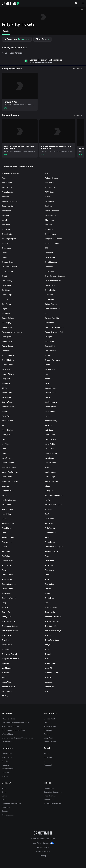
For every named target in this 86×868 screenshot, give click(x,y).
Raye (47, 556)
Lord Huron (49, 449)
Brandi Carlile (7, 234)
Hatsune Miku (50, 369)
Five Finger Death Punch (54, 327)
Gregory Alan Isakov (53, 360)
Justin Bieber (50, 411)
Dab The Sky (7, 281)
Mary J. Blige (50, 477)
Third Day (6, 640)
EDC (47, 313)
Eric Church (49, 323)
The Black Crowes (52, 621)
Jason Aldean (50, 393)
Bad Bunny (49, 206)
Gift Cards (6, 807)
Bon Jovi (48, 225)
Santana (48, 589)
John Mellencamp (9, 407)
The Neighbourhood (10, 631)
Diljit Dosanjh (7, 295)
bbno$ (4, 220)
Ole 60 (5, 519)
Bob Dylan (6, 225)
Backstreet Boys (8, 206)
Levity (4, 439)
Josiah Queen (50, 407)
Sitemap (43, 856)
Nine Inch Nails (8, 509)
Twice (47, 659)
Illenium (48, 379)
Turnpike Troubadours (11, 659)
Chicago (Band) (8, 262)
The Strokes (7, 635)
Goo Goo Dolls (51, 351)
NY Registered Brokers (53, 803)
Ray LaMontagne (51, 551)
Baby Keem (49, 201)
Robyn (4, 570)
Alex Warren (50, 183)
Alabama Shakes (51, 178)
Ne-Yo (47, 500)
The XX (48, 635)
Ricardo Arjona (8, 561)
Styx (47, 603)
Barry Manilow (50, 215)
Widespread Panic (52, 673)
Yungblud (49, 682)
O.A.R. (47, 514)
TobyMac (49, 645)
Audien (48, 197)
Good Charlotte (8, 355)
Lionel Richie (50, 444)
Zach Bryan (49, 687)
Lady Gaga (49, 430)
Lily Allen (5, 444)
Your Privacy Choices (41, 843)
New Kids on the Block (54, 505)
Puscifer (5, 547)
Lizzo (4, 449)
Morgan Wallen (8, 491)
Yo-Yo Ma (49, 677)
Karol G (48, 416)
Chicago (5, 772)
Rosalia (48, 575)
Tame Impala (50, 612)
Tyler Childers (50, 663)
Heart (47, 374)
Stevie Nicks (50, 598)
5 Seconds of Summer (10, 173)
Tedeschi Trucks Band (54, 617)
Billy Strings (49, 220)
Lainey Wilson (7, 435)
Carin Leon (49, 253)
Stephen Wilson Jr (9, 598)
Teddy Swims (7, 617)
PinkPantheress (8, 537)
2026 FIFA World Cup (10, 726)
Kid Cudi (5, 425)
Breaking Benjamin (9, 239)
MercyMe (6, 486)
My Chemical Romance (54, 495)
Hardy (47, 365)
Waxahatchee (7, 673)
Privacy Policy (43, 847)
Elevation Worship (52, 318)
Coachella (49, 267)
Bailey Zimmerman (52, 211)
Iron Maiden (6, 383)
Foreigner (49, 337)
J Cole (4, 388)
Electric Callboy (8, 318)
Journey (5, 411)
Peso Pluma (6, 528)
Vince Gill (49, 668)
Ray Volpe (6, 556)
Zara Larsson (7, 691)
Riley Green (49, 561)
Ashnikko (5, 197)
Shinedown (6, 593)
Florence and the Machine (12, 332)
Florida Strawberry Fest (54, 332)
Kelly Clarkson (7, 421)
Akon (4, 178)
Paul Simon (49, 523)
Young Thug (7, 682)
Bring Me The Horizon (54, 239)
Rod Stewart (50, 570)
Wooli (4, 677)
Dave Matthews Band (53, 281)
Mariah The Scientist (10, 472)
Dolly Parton (50, 299)
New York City (8, 769)
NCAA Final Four (8, 719)
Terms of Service (43, 851)
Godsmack (6, 351)
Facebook (48, 765)
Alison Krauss (7, 187)
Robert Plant (50, 565)
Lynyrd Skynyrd (8, 463)
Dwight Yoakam (51, 304)
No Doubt (49, 509)
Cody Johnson (8, 271)
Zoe (47, 691)
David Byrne (7, 285)
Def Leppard (50, 285)
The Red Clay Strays (53, 631)
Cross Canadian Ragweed (55, 276)
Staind (47, 593)
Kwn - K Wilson (8, 430)
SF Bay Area (7, 757)
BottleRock (49, 229)
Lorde (4, 453)
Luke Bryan (6, 458)
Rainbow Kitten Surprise (54, 547)
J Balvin (48, 383)
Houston (5, 765)
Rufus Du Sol (7, 579)
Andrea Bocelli (51, 187)
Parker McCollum (8, 523)
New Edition (6, 505)
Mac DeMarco (50, 463)
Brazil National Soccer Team (13, 730)
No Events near (17, 39)
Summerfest (6, 612)
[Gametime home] (12, 3)
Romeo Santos (8, 575)
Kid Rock (48, 425)
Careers (5, 796)
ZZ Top (5, 696)
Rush (47, 579)
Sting (4, 603)
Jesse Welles (7, 402)
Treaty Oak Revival (9, 654)
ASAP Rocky (50, 192)
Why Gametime (8, 815)
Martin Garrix (7, 477)
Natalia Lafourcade (9, 500)
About (4, 788)
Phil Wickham (50, 528)
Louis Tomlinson (51, 453)
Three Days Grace (52, 640)
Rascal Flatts (7, 551)
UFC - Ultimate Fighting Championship (18, 738)
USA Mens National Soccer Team (15, 723)
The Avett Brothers (9, 621)
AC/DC (48, 173)
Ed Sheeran (6, 313)
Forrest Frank (7, 341)
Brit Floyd (6, 243)
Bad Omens (6, 211)
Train (47, 649)
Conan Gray (50, 271)
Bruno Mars (6, 248)
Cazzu (4, 257)
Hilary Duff (6, 379)
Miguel (48, 486)
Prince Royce (50, 542)
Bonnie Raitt (6, 229)
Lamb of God (50, 435)
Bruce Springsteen (52, 243)
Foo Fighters (7, 337)
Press (4, 800)
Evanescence (7, 327)
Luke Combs (50, 458)
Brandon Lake (50, 234)
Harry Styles (7, 369)
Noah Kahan (7, 514)
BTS (47, 248)
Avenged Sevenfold (10, 201)
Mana (47, 467)
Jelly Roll (48, 397)
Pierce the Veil (51, 533)
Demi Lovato (7, 290)
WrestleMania (8, 734)
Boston (5, 776)
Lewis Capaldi (50, 439)
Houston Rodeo (8, 742)
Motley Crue (50, 491)
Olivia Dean (49, 519)
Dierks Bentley (51, 290)
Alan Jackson (7, 183)
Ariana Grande (7, 192)
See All (78, 69)
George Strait (50, 346)
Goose (48, 355)
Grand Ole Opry (8, 360)
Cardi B (5, 253)
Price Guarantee (51, 796)
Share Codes (49, 800)
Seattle (5, 761)
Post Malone (7, 542)
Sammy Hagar (7, 589)
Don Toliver (6, 304)
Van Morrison (7, 668)
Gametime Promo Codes (12, 803)
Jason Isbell (6, 397)
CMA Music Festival (9, 267)
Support (5, 811)
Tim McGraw (7, 645)
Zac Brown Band (8, 687)
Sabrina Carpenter (9, 584)
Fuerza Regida (8, 346)
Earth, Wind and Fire (53, 309)
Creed (4, 276)
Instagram (48, 757)
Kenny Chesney (51, 421)
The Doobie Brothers (10, 626)
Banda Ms (6, 215)
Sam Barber (49, 584)
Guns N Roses (7, 365)
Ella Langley (6, 323)
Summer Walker (51, 607)
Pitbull (47, 537)
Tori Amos (6, 649)
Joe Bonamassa (51, 402)
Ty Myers (6, 663)
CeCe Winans (50, 257)
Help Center (49, 788)
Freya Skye (49, 341)
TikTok (47, 754)
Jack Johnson (50, 388)
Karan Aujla (6, 416)
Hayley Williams (8, 374)
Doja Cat (5, 299)
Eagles (4, 309)
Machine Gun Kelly (9, 467)
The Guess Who (51, 626)
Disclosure (49, 295)
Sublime (5, 607)
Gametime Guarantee (53, 792)
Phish (4, 533)
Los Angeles (7, 754)
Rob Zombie (7, 565)
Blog (4, 792)
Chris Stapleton (51, 262)
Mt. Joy (5, 495)
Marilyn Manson (51, 472)
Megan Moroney (51, 481)
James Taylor (7, 393)
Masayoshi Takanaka (10, 481)
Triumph (48, 654)
